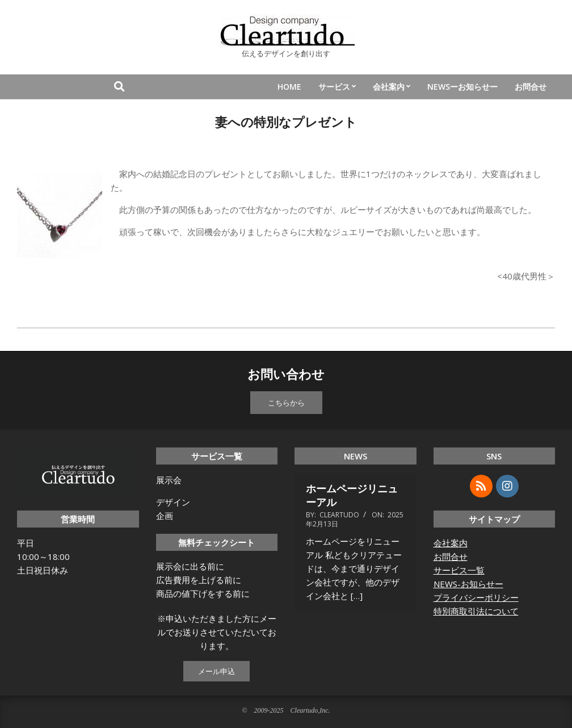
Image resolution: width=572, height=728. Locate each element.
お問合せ (451, 557)
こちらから (286, 403)
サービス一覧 (459, 570)
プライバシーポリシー (476, 597)
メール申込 (216, 671)
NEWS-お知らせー (468, 584)
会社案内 (451, 543)
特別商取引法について (476, 611)
